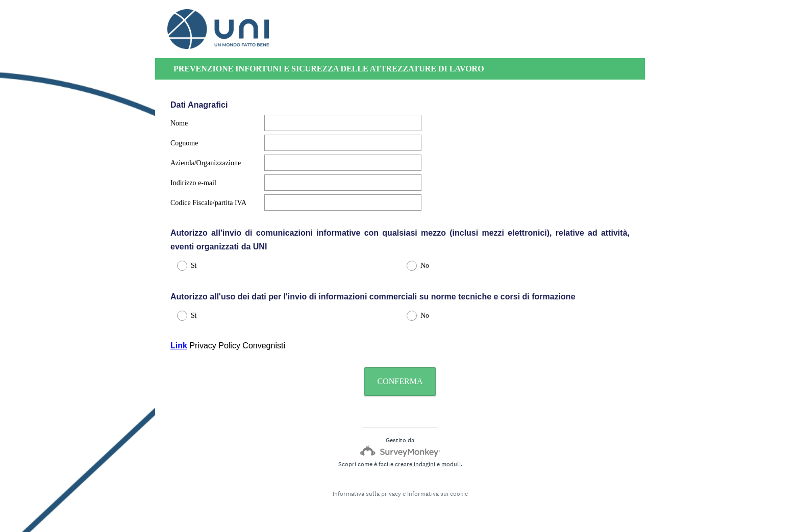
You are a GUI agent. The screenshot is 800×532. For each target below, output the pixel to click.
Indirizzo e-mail (193, 183)
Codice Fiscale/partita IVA (208, 203)
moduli (451, 464)
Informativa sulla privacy (367, 494)
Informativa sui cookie (437, 494)
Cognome (184, 143)
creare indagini (415, 464)
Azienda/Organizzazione (206, 163)
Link (179, 346)
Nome (179, 123)
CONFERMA (400, 381)
